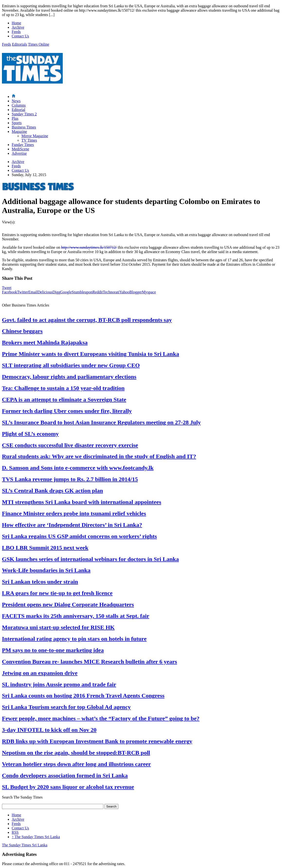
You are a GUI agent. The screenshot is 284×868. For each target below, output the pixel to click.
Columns (19, 105)
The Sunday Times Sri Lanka (36, 837)
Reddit (98, 292)
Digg (56, 292)
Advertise (19, 153)
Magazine (19, 132)
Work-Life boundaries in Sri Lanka (46, 570)
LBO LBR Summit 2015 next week (45, 548)
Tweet (7, 288)
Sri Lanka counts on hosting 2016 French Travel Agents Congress (83, 696)
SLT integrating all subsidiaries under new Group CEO (71, 365)
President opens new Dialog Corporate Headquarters (68, 604)
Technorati (111, 292)
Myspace (149, 292)
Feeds (16, 32)
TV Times (29, 140)
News (16, 101)
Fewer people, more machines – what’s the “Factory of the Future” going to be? (101, 718)
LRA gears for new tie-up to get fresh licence (57, 593)
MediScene (20, 149)
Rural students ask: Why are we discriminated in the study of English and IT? (99, 456)
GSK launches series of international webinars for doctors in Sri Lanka (90, 559)
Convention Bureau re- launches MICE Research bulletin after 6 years (89, 662)
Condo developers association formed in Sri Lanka (65, 775)
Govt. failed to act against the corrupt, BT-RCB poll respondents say (87, 320)
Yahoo (124, 292)
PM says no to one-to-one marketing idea (53, 650)
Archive (18, 27)
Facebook (9, 292)
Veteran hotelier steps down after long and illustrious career (76, 764)
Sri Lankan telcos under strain (40, 582)
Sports (17, 123)
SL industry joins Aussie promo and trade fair (59, 684)
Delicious (45, 292)
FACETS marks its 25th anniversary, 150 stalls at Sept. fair (76, 616)
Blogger (136, 292)
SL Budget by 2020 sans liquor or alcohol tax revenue (68, 787)
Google (66, 292)
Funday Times (23, 145)
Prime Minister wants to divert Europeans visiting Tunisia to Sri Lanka (91, 354)
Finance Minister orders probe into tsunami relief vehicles (74, 513)
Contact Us (20, 36)
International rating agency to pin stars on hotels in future (74, 639)
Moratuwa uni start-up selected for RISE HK (58, 627)
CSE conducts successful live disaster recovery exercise (70, 445)
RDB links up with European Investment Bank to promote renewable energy (97, 741)
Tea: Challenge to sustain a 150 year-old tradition (63, 388)
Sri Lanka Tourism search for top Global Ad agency (66, 707)
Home (16, 23)
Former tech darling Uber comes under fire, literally (67, 411)
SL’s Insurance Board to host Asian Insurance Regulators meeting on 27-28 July (101, 422)
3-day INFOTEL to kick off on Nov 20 (49, 730)
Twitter (23, 292)
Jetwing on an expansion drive (40, 673)
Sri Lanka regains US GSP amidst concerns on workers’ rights (79, 536)
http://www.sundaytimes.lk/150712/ (89, 247)
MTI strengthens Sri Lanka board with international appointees (82, 502)
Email (33, 292)
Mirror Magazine (35, 136)
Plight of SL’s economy (30, 434)
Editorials (19, 44)
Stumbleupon (82, 292)
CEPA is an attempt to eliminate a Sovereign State (64, 400)
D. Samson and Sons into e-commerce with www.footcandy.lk (78, 468)
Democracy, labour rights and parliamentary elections (69, 377)
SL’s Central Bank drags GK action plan (53, 491)
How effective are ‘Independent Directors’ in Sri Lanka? (72, 525)
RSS (15, 832)
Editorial (18, 110)
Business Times (24, 127)
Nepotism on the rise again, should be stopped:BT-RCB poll (76, 753)
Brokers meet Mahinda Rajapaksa (45, 342)
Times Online (39, 44)
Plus (15, 118)
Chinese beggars (22, 331)
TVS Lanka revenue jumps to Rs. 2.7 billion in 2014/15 (70, 479)
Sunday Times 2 (24, 114)
